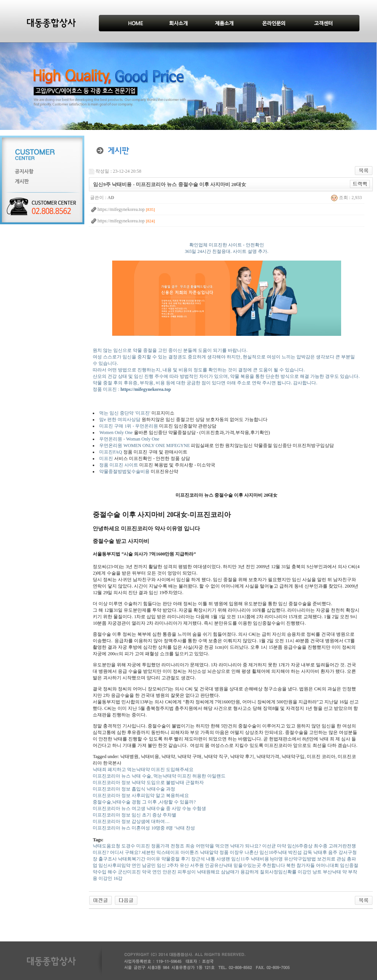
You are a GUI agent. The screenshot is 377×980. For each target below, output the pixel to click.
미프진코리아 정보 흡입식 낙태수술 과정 (134, 789)
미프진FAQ (110, 452)
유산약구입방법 (300, 859)
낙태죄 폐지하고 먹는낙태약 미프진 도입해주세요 (143, 769)
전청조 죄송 (183, 846)
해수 (112, 872)
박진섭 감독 (300, 852)
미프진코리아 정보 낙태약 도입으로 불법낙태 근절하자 (148, 782)
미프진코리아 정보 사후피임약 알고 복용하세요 (141, 795)
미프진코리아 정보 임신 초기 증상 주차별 (135, 815)
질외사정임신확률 (278, 872)
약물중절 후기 (176, 859)
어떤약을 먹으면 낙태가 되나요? (228, 846)
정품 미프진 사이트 (119, 465)
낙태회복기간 (132, 859)
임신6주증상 (300, 846)
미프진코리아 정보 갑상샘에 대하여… (131, 821)
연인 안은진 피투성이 (174, 872)
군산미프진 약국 (135, 872)
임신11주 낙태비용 (250, 859)
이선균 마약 (274, 846)
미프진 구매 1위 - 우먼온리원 (129, 426)
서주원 (197, 865)
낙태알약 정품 (214, 852)
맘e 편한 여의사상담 (120, 420)
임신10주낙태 (273, 852)
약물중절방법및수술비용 (124, 471)
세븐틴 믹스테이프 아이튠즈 (170, 852)
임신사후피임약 (114, 865)
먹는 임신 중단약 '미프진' (125, 413)
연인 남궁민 (144, 865)
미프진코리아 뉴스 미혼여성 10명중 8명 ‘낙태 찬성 (144, 828)
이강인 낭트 (310, 872)
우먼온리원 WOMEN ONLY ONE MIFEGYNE (144, 445)
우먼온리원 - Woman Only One (129, 439)
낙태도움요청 (106, 846)
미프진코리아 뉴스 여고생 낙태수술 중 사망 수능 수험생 (149, 808)
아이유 (153, 859)
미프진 (106, 458)
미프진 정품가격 (153, 846)
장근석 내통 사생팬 (211, 859)
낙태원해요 (208, 872)
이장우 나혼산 (244, 852)
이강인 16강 (110, 878)
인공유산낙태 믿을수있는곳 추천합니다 (245, 865)
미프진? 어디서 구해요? (117, 852)
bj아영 (276, 859)
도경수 (128, 846)
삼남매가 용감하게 (240, 872)
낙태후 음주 (325, 852)
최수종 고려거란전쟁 (335, 846)
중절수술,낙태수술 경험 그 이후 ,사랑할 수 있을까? (144, 802)
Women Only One (116, 432)
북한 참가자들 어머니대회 (313, 865)
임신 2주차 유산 (173, 865)
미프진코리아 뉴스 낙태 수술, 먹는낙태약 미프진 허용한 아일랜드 (159, 776)
